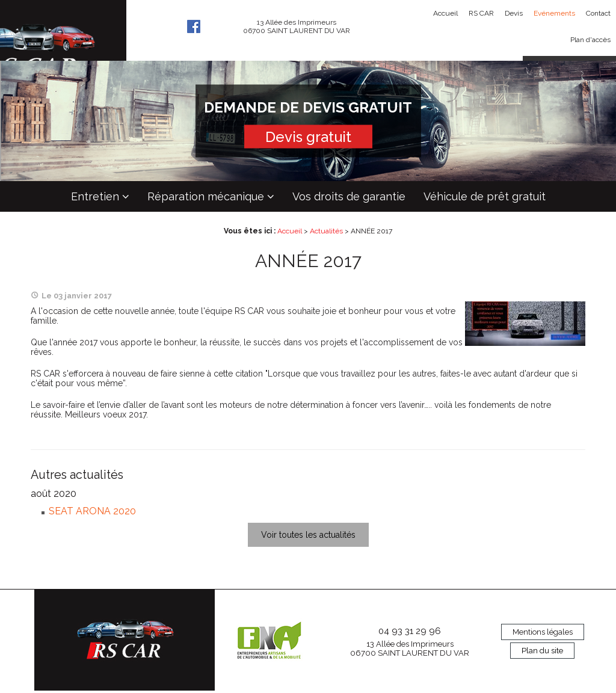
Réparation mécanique (206, 196)
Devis (514, 13)
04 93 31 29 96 (410, 631)
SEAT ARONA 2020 (92, 511)
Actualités (326, 231)
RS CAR (481, 13)
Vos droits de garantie (349, 196)
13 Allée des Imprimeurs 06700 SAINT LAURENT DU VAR (410, 648)
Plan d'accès (590, 40)
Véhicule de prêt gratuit (485, 196)
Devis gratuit (308, 137)
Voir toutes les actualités (308, 535)
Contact (598, 13)
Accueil (445, 13)
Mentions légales (543, 632)
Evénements (554, 13)
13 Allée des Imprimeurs (297, 26)
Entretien (95, 196)
